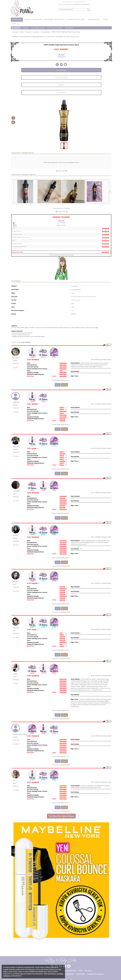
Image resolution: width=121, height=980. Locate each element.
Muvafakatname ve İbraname (95, 974)
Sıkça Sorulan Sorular (70, 971)
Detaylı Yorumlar (61, 225)
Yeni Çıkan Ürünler (38, 28)
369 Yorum (16, 545)
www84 (15, 582)
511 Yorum (16, 637)
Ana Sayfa (15, 32)
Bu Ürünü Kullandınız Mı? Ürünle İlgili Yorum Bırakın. (61, 255)
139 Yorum (16, 591)
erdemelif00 (16, 491)
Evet (58, 385)
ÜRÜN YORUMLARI (33, 20)
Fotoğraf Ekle (61, 212)
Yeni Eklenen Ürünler (55, 28)
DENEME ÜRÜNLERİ (54, 20)
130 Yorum (16, 501)
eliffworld (16, 447)
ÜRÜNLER (17, 20)
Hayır (64, 385)
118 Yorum (16, 412)
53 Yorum (16, 367)
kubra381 (16, 358)
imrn (14, 780)
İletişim (81, 971)
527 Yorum (16, 456)
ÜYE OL (16, 24)
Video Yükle (61, 171)
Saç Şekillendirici (46, 32)
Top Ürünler (69, 28)
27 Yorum (16, 684)
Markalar (25, 28)
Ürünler (22, 32)
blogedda (16, 628)
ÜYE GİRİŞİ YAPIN (50, 37)
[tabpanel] (64, 120)
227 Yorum (16, 790)
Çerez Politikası (81, 974)
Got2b (73, 293)
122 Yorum (16, 744)
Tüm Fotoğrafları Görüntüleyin (61, 208)
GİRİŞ (105, 20)
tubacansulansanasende (20, 734)
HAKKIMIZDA (94, 20)
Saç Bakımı (36, 32)
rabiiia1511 (16, 402)
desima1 (15, 535)
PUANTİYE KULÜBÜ (76, 20)
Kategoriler (16, 28)
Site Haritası (88, 971)
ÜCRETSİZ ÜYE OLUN (72, 37)
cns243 (15, 674)
